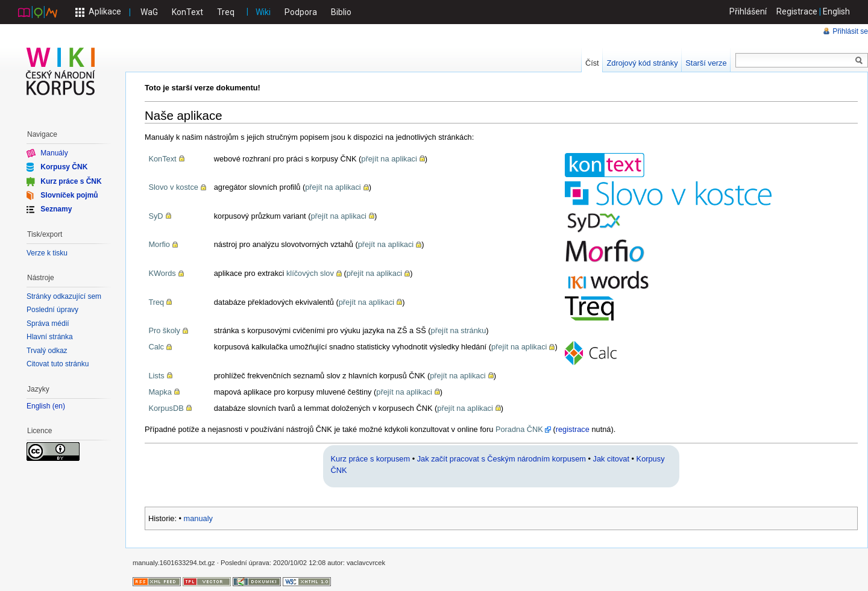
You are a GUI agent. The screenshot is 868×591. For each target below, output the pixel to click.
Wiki (263, 12)
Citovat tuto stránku (58, 364)
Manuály (54, 153)
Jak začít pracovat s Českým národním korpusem (502, 459)
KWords (162, 273)
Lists (156, 376)
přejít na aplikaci (389, 159)
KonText (187, 12)
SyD (156, 216)
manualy (198, 518)
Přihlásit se (850, 31)
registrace (573, 429)
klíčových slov (310, 273)
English (836, 11)
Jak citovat (611, 459)
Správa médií (48, 324)
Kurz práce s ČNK (71, 181)
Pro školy (164, 330)
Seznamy (56, 209)
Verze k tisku (47, 253)
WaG (149, 12)
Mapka (160, 392)
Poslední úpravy (52, 310)
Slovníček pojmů (69, 195)
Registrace (797, 11)
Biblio (341, 12)
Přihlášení (748, 11)
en (59, 406)
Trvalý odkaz (47, 351)
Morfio (159, 244)
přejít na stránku (459, 330)
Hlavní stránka (50, 337)
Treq (226, 12)
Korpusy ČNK (64, 167)
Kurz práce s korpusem (371, 459)
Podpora (301, 12)
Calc (156, 347)
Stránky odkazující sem (64, 296)
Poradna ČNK (519, 429)
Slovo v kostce (173, 187)
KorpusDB (166, 408)
